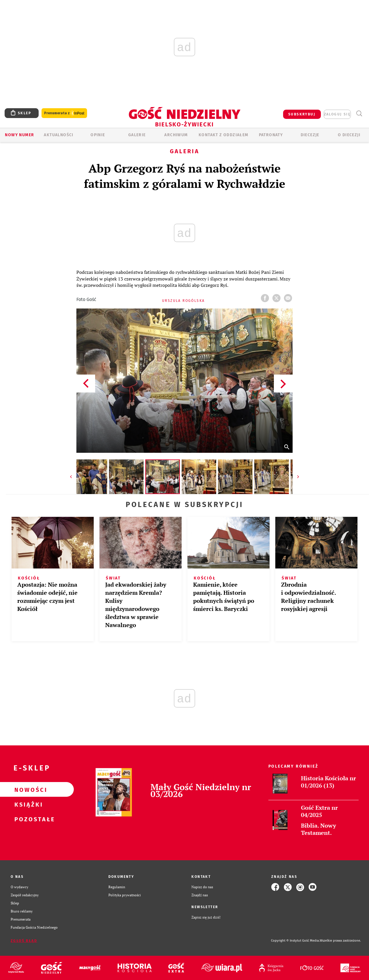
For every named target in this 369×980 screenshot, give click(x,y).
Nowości (28, 790)
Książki (28, 804)
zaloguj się (337, 114)
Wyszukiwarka (359, 114)
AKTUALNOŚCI (59, 135)
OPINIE (98, 135)
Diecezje (310, 135)
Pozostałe (28, 819)
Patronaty (271, 135)
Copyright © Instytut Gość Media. (295, 941)
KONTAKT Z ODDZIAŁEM (224, 135)
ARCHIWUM (176, 135)
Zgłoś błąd (24, 941)
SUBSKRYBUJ (302, 114)
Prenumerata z (64, 113)
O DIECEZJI (349, 135)
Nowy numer (19, 135)
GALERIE (137, 135)
